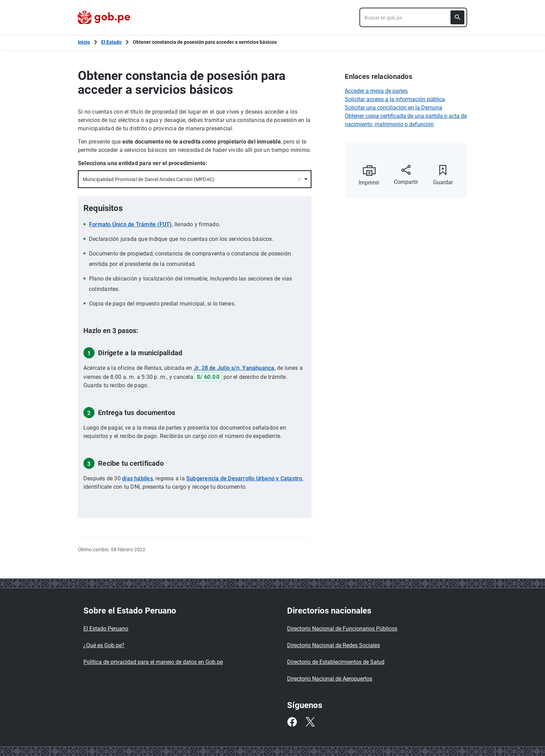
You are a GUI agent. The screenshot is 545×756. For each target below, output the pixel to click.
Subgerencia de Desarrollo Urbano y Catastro (244, 478)
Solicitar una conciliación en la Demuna (393, 108)
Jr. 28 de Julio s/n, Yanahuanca (234, 368)
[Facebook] (292, 722)
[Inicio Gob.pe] (84, 42)
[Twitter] (310, 722)
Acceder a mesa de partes (376, 91)
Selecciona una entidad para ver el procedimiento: (143, 163)
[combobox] (413, 17)
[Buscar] (457, 17)
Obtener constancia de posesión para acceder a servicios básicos (205, 42)
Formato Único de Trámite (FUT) (131, 224)
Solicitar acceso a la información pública (395, 99)
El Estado (111, 42)
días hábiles (137, 478)
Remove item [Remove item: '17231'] (299, 179)
